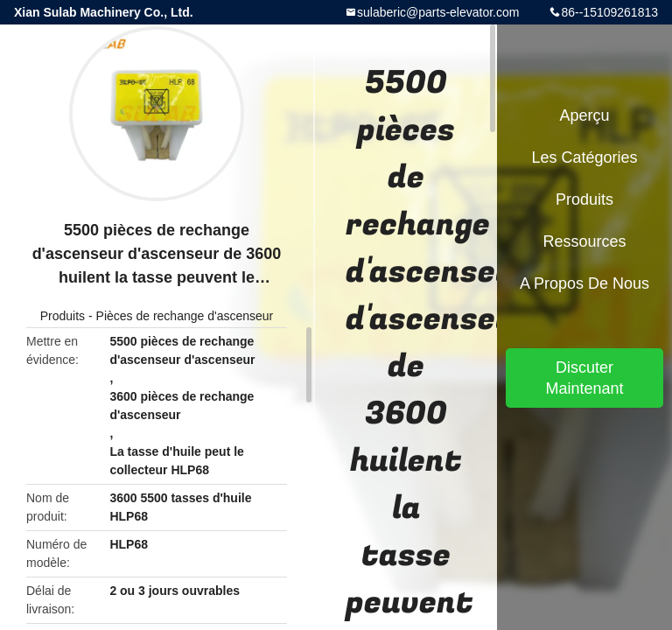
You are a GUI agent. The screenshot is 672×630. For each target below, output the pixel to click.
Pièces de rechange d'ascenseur (185, 316)
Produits (63, 316)
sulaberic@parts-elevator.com (438, 12)
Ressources (584, 241)
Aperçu (584, 115)
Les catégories (584, 157)
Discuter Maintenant (584, 378)
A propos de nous (584, 283)
